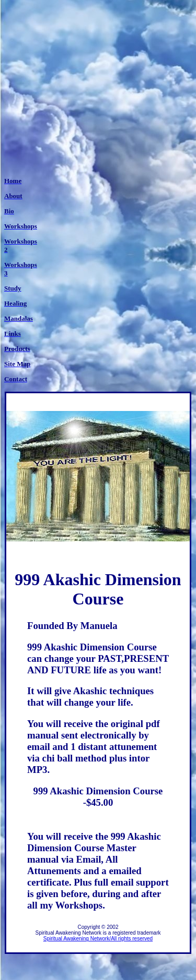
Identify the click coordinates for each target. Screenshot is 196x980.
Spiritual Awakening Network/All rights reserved (98, 939)
